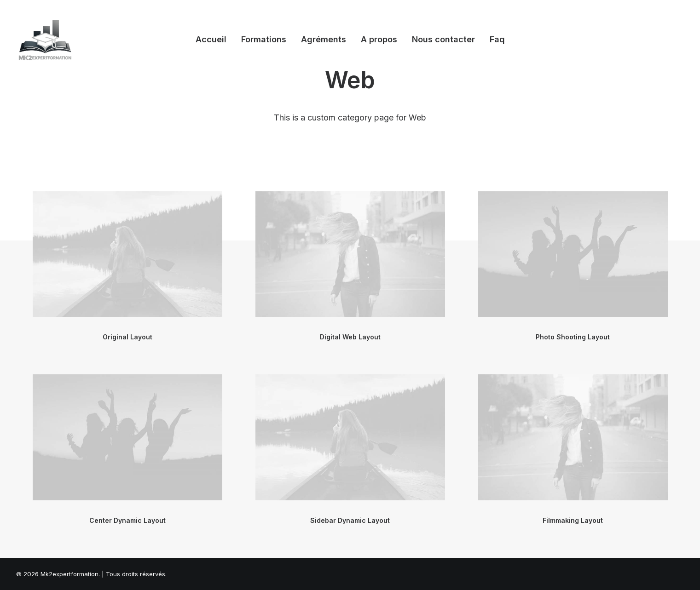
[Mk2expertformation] (45, 40)
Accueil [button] (211, 39)
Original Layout (127, 337)
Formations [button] (264, 39)
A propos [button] (379, 39)
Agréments (324, 39)
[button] (127, 254)
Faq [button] (497, 39)
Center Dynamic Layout (127, 520)
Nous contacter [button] (443, 39)
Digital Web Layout (350, 337)
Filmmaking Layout (573, 520)
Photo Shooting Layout (573, 337)
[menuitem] (211, 40)
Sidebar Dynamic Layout (350, 520)
